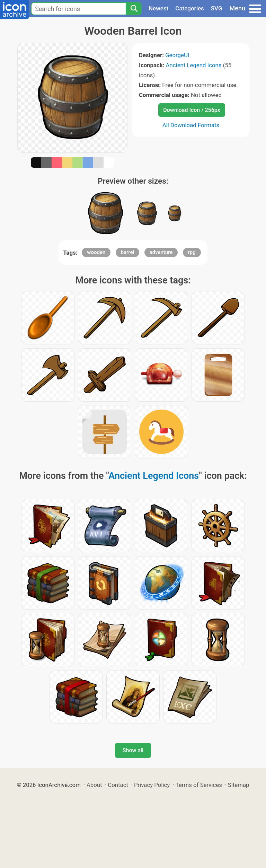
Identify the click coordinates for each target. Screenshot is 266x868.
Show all (133, 750)
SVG (217, 8)
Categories (190, 8)
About (94, 785)
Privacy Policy (152, 785)
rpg (192, 252)
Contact (118, 785)
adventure (161, 252)
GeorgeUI (177, 55)
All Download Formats (191, 125)
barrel (128, 252)
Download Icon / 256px (192, 110)
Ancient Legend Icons (194, 65)
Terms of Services (199, 785)
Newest (158, 8)
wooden (96, 252)
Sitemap (239, 785)
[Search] (134, 9)
